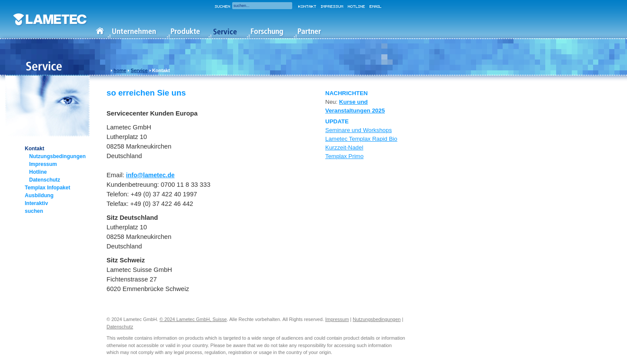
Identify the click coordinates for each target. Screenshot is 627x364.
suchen (34, 211)
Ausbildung (39, 195)
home (120, 70)
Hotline (38, 172)
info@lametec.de (150, 175)
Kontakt (35, 149)
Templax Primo (344, 156)
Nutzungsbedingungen (57, 156)
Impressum (43, 164)
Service (139, 70)
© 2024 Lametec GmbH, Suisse (193, 319)
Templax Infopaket (47, 188)
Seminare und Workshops (359, 130)
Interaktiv (36, 203)
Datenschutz (45, 180)
